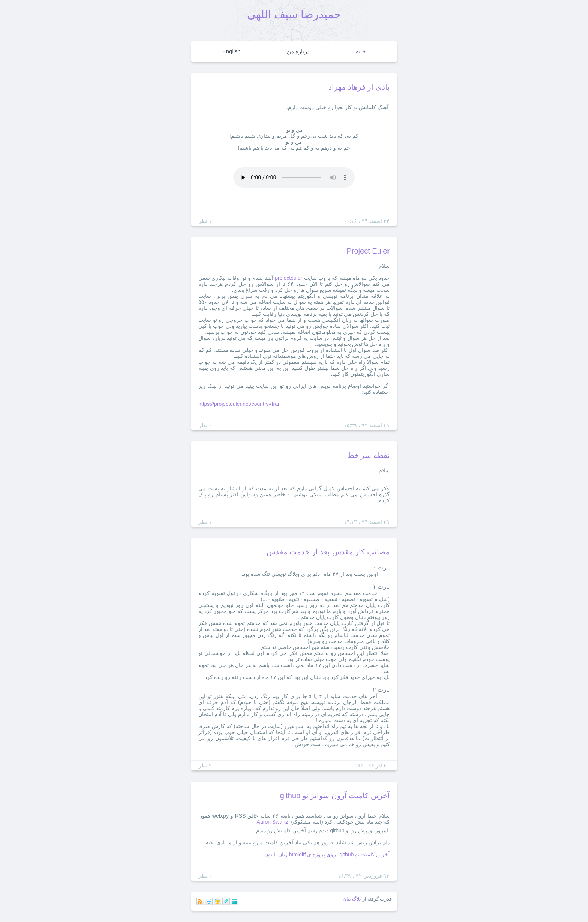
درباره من (298, 51)
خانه (361, 51)
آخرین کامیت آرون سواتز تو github (335, 796)
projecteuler (289, 278)
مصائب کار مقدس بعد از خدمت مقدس (328, 552)
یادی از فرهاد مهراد (359, 87)
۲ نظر (205, 766)
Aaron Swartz (273, 822)
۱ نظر (205, 221)
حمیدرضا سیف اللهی (294, 14)
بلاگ (357, 899)
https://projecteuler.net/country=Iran (240, 404)
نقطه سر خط (368, 455)
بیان (347, 899)
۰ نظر (205, 425)
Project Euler (368, 251)
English (232, 51)
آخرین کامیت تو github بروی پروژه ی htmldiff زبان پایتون (327, 854)
